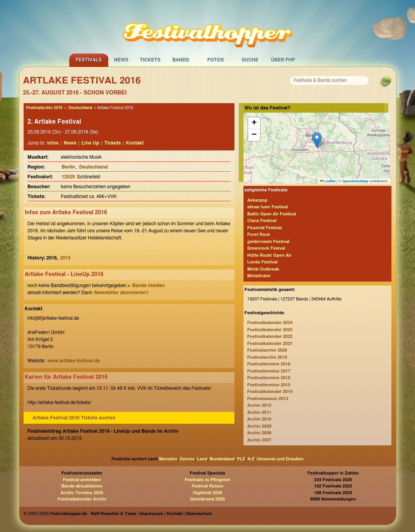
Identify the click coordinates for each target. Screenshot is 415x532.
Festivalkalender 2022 (270, 336)
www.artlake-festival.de (74, 361)
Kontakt (135, 143)
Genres (187, 459)
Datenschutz (199, 514)
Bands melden (148, 285)
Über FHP (283, 60)
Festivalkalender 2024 (270, 323)
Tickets (150, 60)
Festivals (89, 60)
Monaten (168, 459)
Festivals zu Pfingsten (207, 480)
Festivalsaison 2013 (268, 399)
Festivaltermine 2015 (269, 385)
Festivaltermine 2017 (269, 371)
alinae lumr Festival (268, 207)
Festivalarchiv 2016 (44, 108)
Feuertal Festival (265, 228)
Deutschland (80, 108)
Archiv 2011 (259, 412)
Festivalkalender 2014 (270, 392)
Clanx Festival (262, 221)
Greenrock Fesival (267, 248)
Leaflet (328, 181)
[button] (317, 140)
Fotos (216, 60)
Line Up (90, 143)
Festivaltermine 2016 (269, 378)
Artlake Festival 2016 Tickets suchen (74, 418)
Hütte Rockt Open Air (269, 255)
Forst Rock (259, 234)
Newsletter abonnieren (120, 293)
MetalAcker (259, 276)
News (121, 60)
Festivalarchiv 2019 (267, 357)
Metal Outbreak (263, 269)
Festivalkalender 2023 (270, 330)
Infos (53, 143)
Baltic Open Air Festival (272, 214)
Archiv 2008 (259, 433)
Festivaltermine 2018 (269, 364)
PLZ (241, 459)
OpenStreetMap (355, 181)
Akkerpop (257, 200)
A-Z (251, 459)
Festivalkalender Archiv (82, 499)
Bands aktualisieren (82, 486)
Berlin (68, 167)
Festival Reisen (207, 486)
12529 (69, 177)
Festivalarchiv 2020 (267, 350)
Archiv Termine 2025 (82, 493)
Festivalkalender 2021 (270, 344)
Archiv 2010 (259, 419)
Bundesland (222, 459)
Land (202, 459)
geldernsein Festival (268, 242)
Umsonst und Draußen (280, 459)
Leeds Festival (263, 262)
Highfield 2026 (207, 493)
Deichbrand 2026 (207, 499)
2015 (65, 258)
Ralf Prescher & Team (113, 514)
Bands (181, 60)
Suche (250, 60)
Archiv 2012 (259, 405)
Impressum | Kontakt (161, 514)
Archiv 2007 (259, 440)
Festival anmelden (82, 480)
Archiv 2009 (259, 426)
